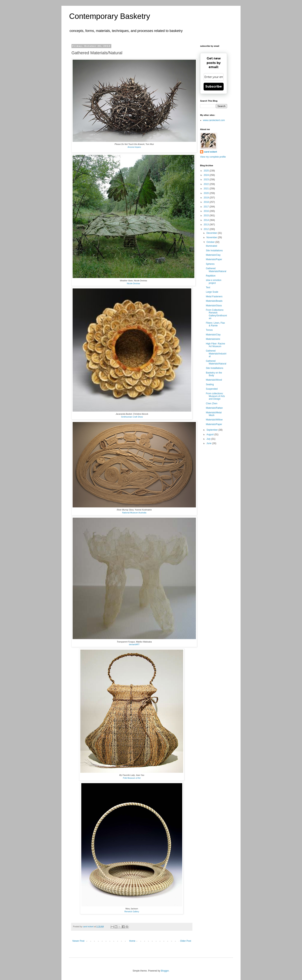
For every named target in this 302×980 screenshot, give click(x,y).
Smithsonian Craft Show (132, 417)
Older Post (186, 941)
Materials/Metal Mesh (214, 414)
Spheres (210, 264)
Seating (210, 384)
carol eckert (210, 152)
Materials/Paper (214, 259)
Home (132, 941)
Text (208, 287)
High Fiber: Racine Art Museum (215, 345)
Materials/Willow (214, 420)
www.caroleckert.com (214, 120)
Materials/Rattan (214, 408)
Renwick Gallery (132, 911)
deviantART (134, 644)
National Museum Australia (134, 513)
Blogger (165, 971)
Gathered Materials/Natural (216, 270)
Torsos (209, 330)
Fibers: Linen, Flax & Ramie (215, 324)
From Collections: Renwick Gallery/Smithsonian (216, 314)
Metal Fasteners (214, 297)
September (212, 430)
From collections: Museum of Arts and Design (215, 396)
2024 (207, 175)
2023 (207, 180)
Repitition (211, 276)
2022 (207, 184)
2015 (207, 216)
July (209, 439)
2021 (207, 189)
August (210, 434)
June (209, 443)
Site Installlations (215, 368)
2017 (207, 207)
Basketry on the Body (214, 374)
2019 (207, 198)
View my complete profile (213, 157)
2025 (207, 171)
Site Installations (214, 251)
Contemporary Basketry (110, 16)
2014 (207, 220)
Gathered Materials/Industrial (216, 354)
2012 (207, 229)
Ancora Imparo (134, 147)
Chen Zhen (212, 404)
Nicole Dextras (134, 283)
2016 (207, 211)
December (212, 233)
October (211, 242)
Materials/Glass (214, 306)
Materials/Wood (214, 380)
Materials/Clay (213, 255)
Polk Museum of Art (132, 778)
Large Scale (212, 292)
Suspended (212, 389)
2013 (207, 225)
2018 (207, 202)
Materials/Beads (214, 301)
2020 (207, 193)
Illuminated (211, 246)
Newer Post (78, 941)
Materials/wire (213, 339)
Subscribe (214, 86)
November (212, 237)
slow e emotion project (214, 282)
